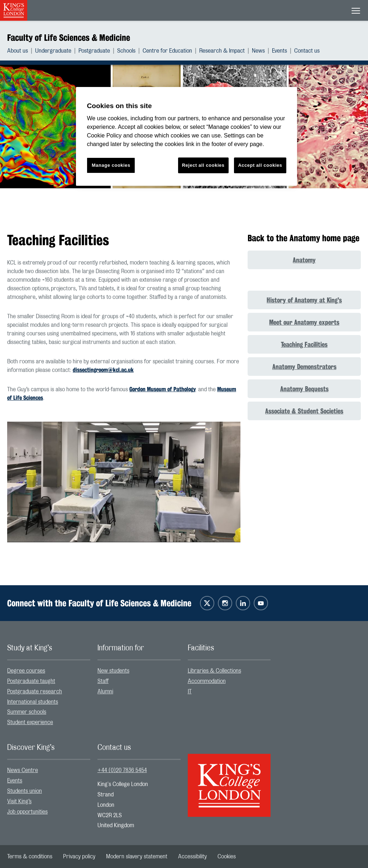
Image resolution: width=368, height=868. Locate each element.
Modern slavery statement (137, 857)
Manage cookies (111, 165)
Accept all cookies (260, 165)
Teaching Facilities (304, 344)
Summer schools (27, 712)
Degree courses (26, 671)
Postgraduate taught (31, 681)
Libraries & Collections (214, 671)
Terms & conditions (30, 857)
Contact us (307, 51)
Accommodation (207, 681)
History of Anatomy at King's (304, 300)
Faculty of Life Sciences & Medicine (69, 38)
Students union (25, 791)
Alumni (105, 692)
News (258, 51)
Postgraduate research (35, 692)
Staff (103, 681)
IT (190, 692)
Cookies (227, 857)
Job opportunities (27, 812)
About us (18, 51)
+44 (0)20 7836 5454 (122, 770)
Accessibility (192, 857)
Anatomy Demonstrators (304, 367)
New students (113, 671)
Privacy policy (79, 857)
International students (33, 702)
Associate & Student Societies (304, 411)
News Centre (23, 770)
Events (279, 51)
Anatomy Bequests (304, 389)
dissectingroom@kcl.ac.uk (103, 370)
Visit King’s (19, 801)
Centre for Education (167, 51)
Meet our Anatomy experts (304, 322)
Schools (126, 51)
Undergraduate (53, 51)
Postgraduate (94, 51)
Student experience (30, 722)
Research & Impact (222, 51)
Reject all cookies (203, 165)
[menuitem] (21, 51)
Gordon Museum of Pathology (163, 389)
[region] (186, 137)
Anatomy (304, 260)
